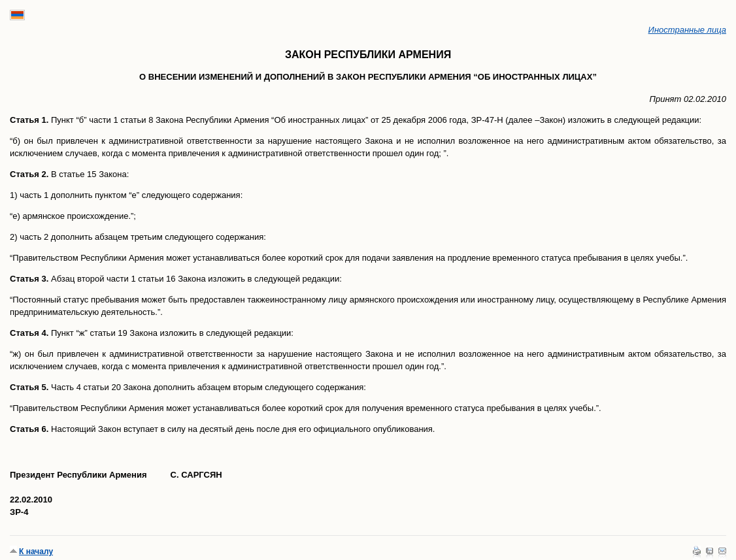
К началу (36, 552)
